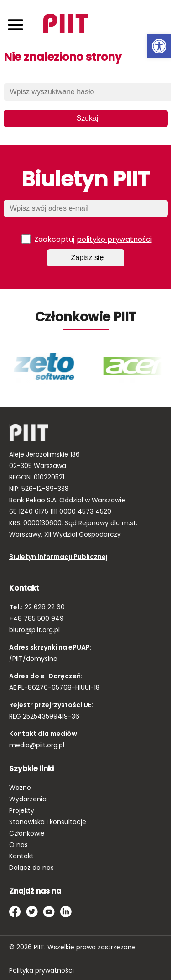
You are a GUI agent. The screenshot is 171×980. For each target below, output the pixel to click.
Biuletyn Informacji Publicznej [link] (58, 557)
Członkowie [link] (27, 833)
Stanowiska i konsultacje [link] (48, 822)
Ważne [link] (20, 788)
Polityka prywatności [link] (41, 970)
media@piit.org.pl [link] (37, 745)
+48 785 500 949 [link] (36, 618)
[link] (159, 46)
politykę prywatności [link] (114, 239)
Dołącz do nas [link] (31, 868)
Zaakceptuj (87, 239)
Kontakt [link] (21, 856)
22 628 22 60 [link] (44, 607)
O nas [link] (18, 845)
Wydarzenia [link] (28, 799)
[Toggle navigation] (16, 24)
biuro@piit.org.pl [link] (34, 630)
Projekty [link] (22, 810)
